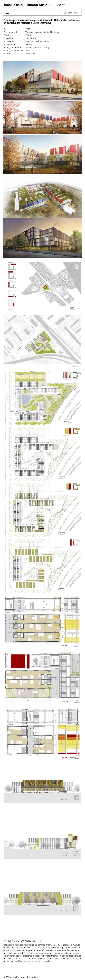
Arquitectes (34, 5)
